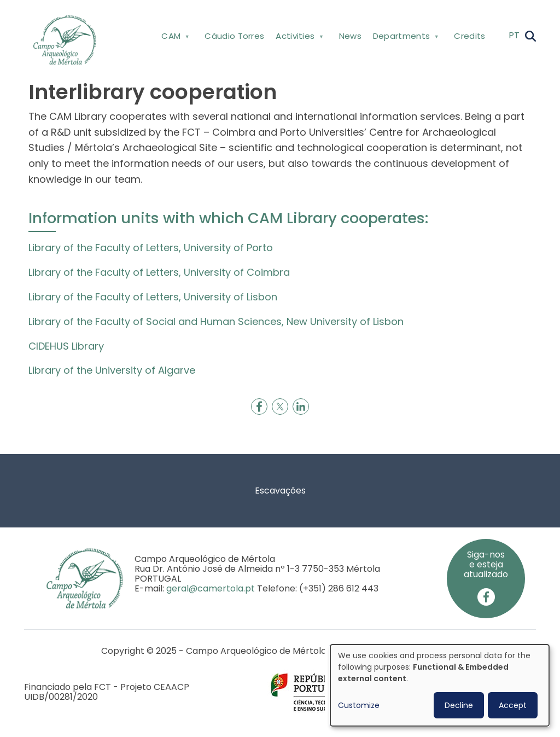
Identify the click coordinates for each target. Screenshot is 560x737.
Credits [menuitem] (469, 36)
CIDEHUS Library (66, 346)
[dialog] (440, 685)
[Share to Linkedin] (301, 407)
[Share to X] (280, 407)
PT (514, 35)
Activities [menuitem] (299, 38)
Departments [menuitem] (404, 38)
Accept (513, 705)
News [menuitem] (350, 36)
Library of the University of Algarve (112, 370)
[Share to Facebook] (259, 407)
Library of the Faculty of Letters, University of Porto (151, 248)
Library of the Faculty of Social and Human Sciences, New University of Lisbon (216, 321)
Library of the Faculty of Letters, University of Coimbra (159, 272)
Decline (459, 705)
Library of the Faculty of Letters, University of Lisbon (153, 297)
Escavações (280, 491)
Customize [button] (359, 705)
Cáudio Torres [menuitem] (234, 36)
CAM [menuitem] (174, 38)
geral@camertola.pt (211, 588)
